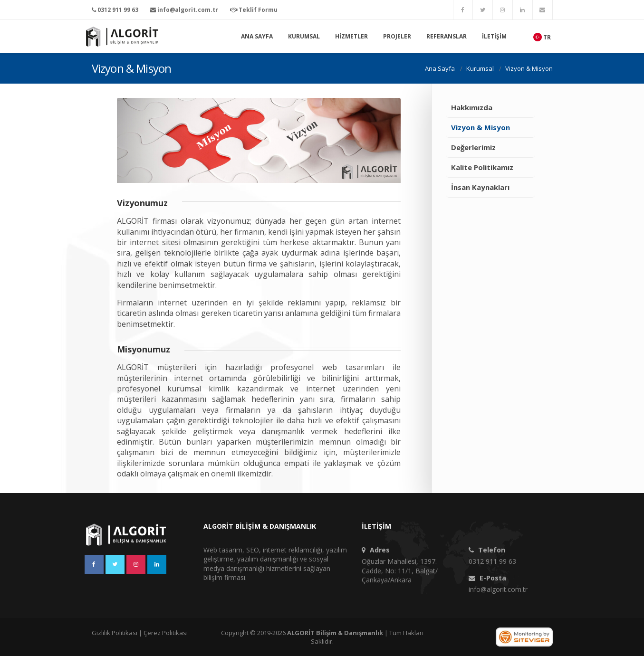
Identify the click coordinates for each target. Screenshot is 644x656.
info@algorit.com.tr (498, 589)
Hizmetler (351, 36)
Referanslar (447, 36)
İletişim (494, 36)
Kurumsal (304, 36)
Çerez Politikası (166, 633)
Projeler (397, 36)
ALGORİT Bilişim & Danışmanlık (335, 633)
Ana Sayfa (257, 36)
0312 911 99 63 (492, 561)
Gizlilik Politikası (115, 633)
